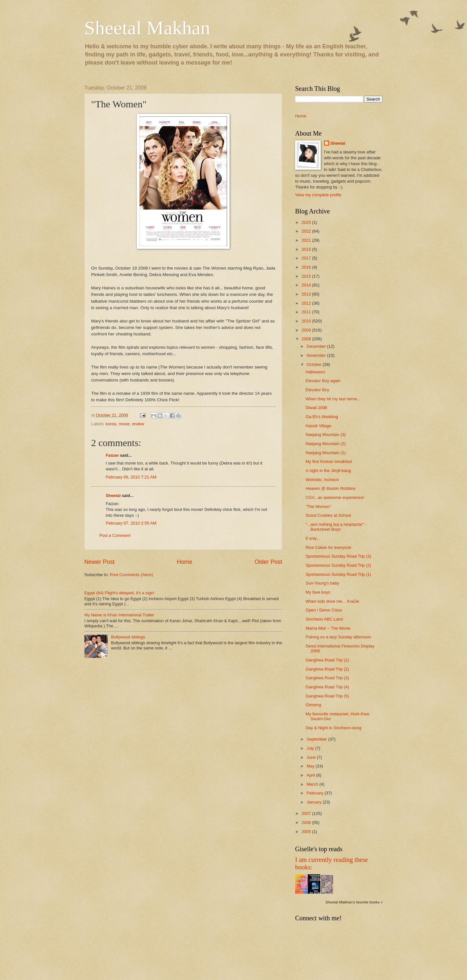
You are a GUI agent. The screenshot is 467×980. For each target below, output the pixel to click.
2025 (307, 222)
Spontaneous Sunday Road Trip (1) (338, 574)
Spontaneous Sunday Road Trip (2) (338, 565)
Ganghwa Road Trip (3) (327, 678)
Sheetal (113, 496)
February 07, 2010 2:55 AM (131, 523)
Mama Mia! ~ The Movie (328, 628)
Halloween (315, 372)
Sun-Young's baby (322, 583)
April (311, 775)
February (315, 793)
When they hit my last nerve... (333, 399)
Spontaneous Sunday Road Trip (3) (338, 556)
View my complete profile (318, 195)
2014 (307, 285)
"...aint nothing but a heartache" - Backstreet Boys (336, 527)
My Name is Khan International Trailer (119, 615)
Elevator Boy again (323, 381)
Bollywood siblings (128, 637)
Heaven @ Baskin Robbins (330, 488)
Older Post (268, 562)
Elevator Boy (317, 390)
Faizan (112, 455)
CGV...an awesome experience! (335, 497)
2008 (307, 339)
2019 (307, 249)
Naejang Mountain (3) (326, 435)
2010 (307, 321)
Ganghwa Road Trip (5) (327, 696)
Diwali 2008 (316, 408)
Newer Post (99, 562)
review (138, 424)
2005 (307, 832)
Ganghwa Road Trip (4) (327, 687)
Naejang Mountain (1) (326, 453)
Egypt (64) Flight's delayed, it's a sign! (119, 593)
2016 (307, 267)
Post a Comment (115, 535)
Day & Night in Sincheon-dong (334, 728)
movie (124, 424)
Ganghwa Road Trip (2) (327, 669)
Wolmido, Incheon (322, 480)
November (317, 355)
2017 (307, 258)
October (314, 364)
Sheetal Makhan (147, 28)
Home (185, 562)
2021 (307, 240)
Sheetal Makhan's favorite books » (354, 902)
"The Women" (318, 507)
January (314, 802)
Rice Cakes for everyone (328, 547)
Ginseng (313, 705)
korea (111, 424)
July (311, 748)
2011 (307, 312)
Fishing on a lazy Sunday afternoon (338, 637)
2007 (307, 813)
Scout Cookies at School (328, 515)
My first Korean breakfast (329, 461)
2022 (307, 231)
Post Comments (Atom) (132, 575)
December (317, 346)
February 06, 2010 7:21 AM (131, 477)
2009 (307, 330)
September (317, 739)
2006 (307, 823)
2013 (307, 294)
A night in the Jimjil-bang (328, 471)
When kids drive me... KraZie (332, 601)
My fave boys (318, 592)
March (313, 784)
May (311, 766)
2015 (307, 276)
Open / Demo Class (324, 610)
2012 (307, 303)
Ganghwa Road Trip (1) (327, 660)
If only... (313, 538)
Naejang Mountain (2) (326, 444)
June (312, 757)
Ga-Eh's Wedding (322, 417)
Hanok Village (318, 426)
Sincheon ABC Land (324, 619)
